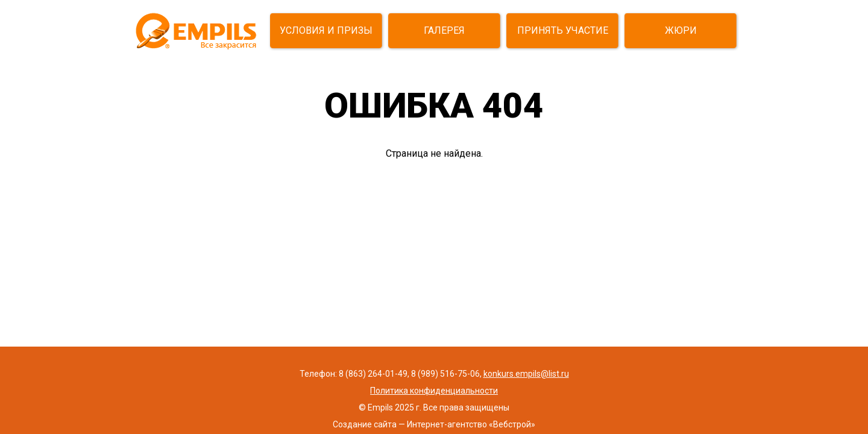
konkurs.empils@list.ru (526, 374)
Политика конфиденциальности (434, 391)
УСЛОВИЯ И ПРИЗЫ (326, 30)
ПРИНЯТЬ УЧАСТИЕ (563, 30)
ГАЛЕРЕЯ (444, 30)
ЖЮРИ (681, 30)
